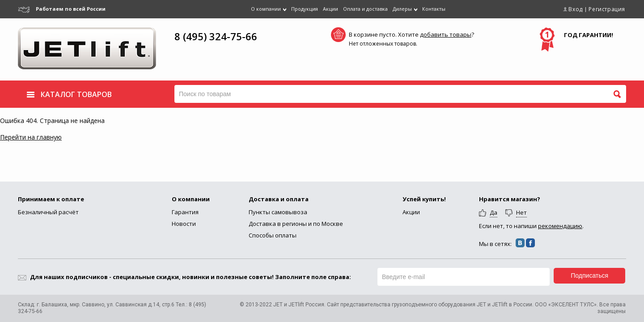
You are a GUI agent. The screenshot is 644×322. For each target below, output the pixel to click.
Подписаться (589, 275)
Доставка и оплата (279, 199)
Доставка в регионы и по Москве (296, 224)
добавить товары (446, 34)
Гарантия (185, 212)
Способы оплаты (273, 235)
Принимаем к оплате (51, 199)
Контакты (434, 9)
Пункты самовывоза (278, 212)
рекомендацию (560, 226)
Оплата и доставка (365, 9)
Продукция (305, 9)
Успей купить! (424, 199)
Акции (330, 9)
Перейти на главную (31, 137)
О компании (191, 199)
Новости (184, 224)
